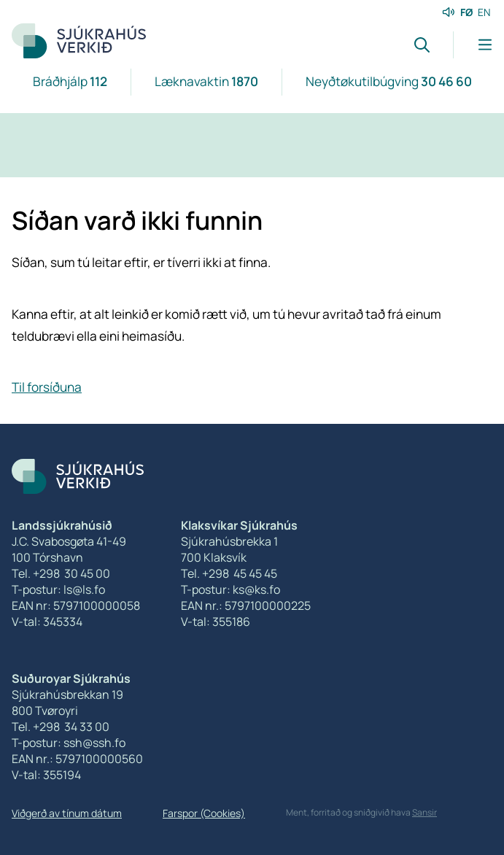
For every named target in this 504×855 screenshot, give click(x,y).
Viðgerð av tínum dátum (67, 813)
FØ (466, 12)
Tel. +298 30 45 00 (61, 573)
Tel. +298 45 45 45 (229, 573)
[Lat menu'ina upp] (473, 45)
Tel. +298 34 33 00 (61, 727)
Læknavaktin (206, 81)
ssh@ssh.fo (94, 743)
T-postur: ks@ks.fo (230, 589)
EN (484, 12)
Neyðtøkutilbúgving (389, 81)
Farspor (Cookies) (204, 813)
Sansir (424, 812)
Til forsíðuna (47, 387)
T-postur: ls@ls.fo (58, 589)
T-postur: (38, 743)
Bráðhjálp (70, 81)
